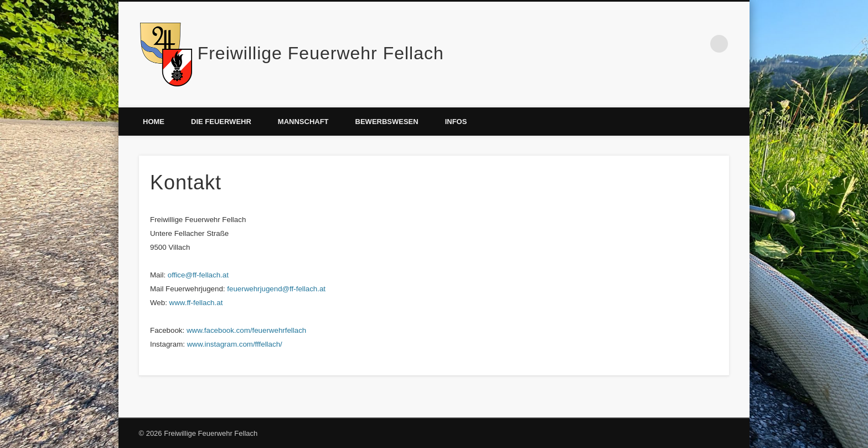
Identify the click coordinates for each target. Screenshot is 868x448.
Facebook (696, 44)
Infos (456, 122)
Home (154, 122)
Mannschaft (303, 122)
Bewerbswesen (387, 122)
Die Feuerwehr (221, 122)
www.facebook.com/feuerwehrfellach (246, 330)
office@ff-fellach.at (198, 275)
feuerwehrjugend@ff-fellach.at (276, 289)
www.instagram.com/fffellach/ (235, 344)
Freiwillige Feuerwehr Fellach (321, 53)
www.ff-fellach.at (196, 303)
